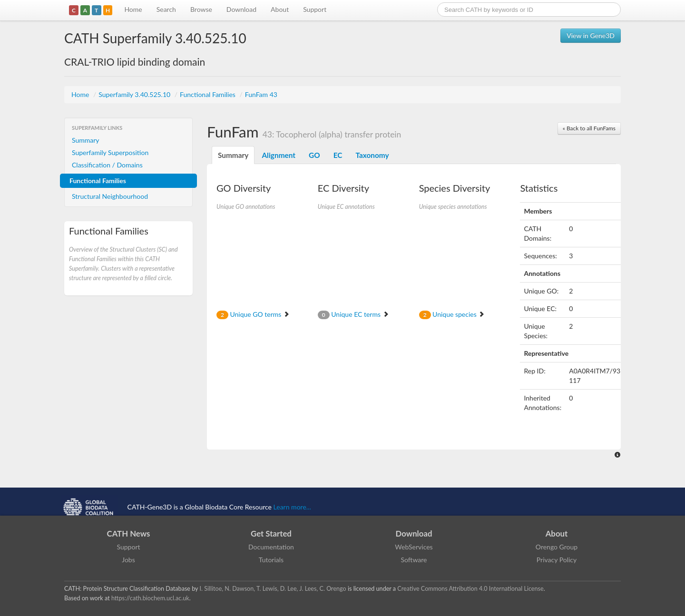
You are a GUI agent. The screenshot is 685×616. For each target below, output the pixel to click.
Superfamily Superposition (110, 152)
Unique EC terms (353, 314)
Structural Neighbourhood (110, 196)
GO (314, 155)
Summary (86, 140)
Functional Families (208, 94)
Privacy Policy (557, 560)
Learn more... (292, 507)
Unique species (452, 314)
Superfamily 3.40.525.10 (135, 94)
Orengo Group (557, 547)
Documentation (271, 547)
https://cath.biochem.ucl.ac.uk (150, 598)
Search (166, 9)
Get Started (271, 533)
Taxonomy (372, 155)
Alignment (279, 155)
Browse (201, 9)
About (280, 9)
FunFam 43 (261, 94)
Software (414, 560)
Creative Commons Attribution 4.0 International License (470, 589)
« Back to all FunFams (589, 128)
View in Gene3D (591, 35)
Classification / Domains (107, 165)
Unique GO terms (253, 314)
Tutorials (271, 560)
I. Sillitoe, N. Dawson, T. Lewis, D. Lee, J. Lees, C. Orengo (273, 589)
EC (338, 155)
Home (133, 9)
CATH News (129, 533)
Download (241, 9)
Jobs (128, 560)
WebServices (414, 547)
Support (315, 9)
